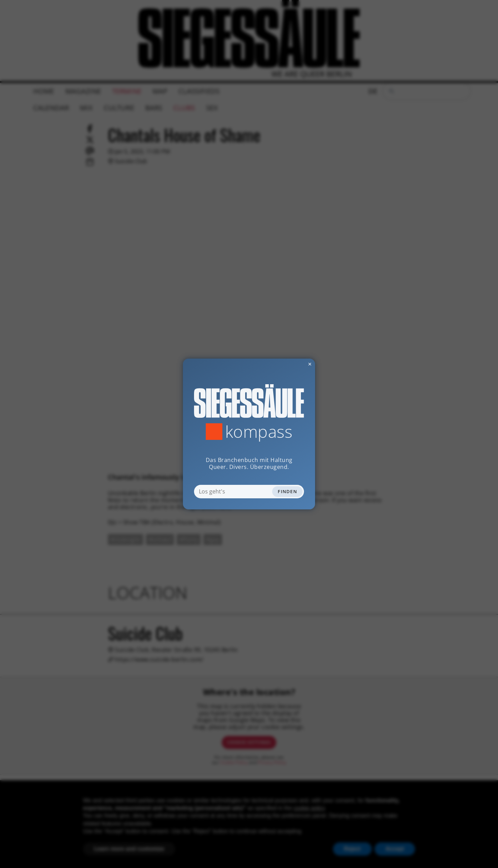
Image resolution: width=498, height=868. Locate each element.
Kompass (259, 432)
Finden (287, 491)
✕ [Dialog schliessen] (293, 364)
